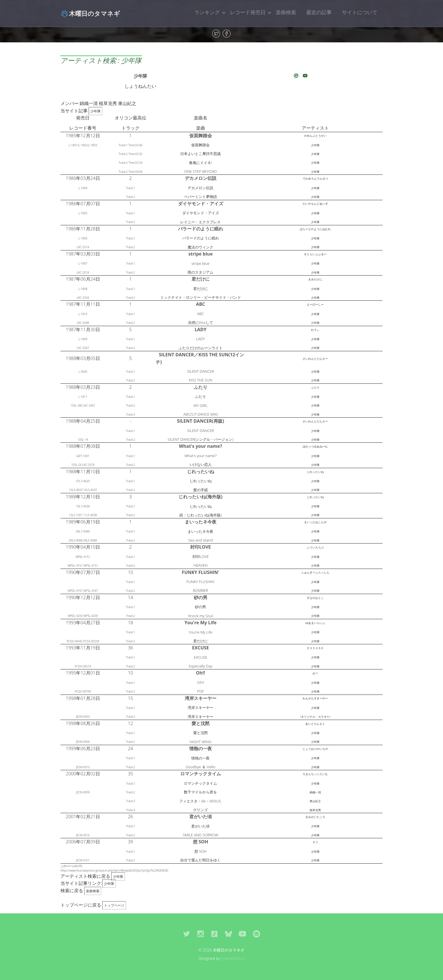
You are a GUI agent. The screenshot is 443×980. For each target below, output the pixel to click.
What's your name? (200, 446)
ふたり (201, 387)
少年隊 (140, 76)
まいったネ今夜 (201, 522)
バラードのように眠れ (201, 229)
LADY (201, 329)
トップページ (114, 905)
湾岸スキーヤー (201, 698)
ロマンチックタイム (201, 774)
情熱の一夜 (201, 748)
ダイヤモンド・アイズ (201, 204)
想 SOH (201, 842)
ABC (201, 304)
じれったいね (201, 472)
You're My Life (200, 623)
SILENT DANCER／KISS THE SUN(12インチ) (200, 358)
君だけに (201, 279)
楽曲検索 (286, 12)
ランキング (207, 12)
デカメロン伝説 (201, 178)
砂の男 (201, 597)
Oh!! (201, 673)
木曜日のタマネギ (90, 13)
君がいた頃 (201, 817)
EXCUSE (201, 648)
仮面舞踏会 (201, 136)
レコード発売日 (248, 12)
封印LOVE (200, 547)
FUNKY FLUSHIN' (201, 572)
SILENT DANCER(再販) (200, 421)
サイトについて (360, 12)
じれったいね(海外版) (200, 497)
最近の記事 (319, 12)
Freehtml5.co (233, 958)
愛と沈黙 (201, 723)
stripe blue (201, 254)
